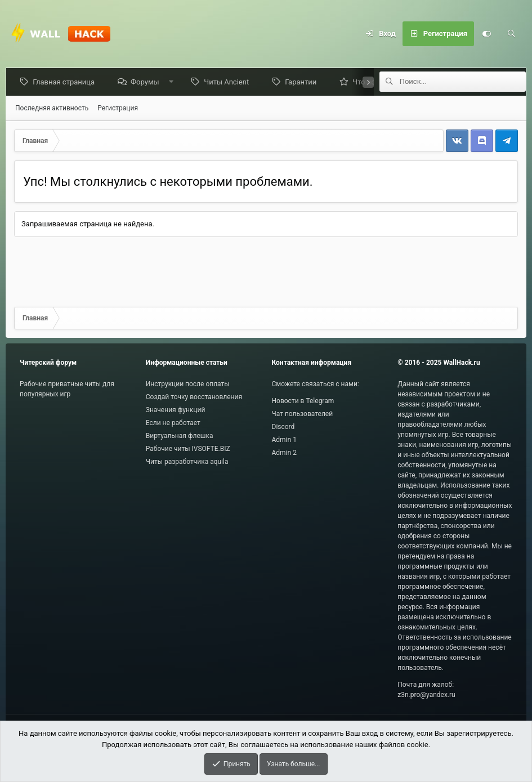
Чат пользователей (303, 414)
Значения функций (176, 410)
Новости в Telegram (303, 401)
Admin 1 (284, 440)
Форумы (147, 82)
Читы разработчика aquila (187, 462)
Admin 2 (284, 453)
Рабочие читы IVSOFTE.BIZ (188, 449)
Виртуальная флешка (180, 436)
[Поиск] (511, 34)
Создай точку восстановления (194, 397)
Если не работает (173, 423)
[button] (173, 82)
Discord (283, 427)
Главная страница (66, 82)
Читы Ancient (229, 82)
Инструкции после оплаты (188, 384)
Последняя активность (52, 108)
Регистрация (118, 108)
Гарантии (303, 82)
